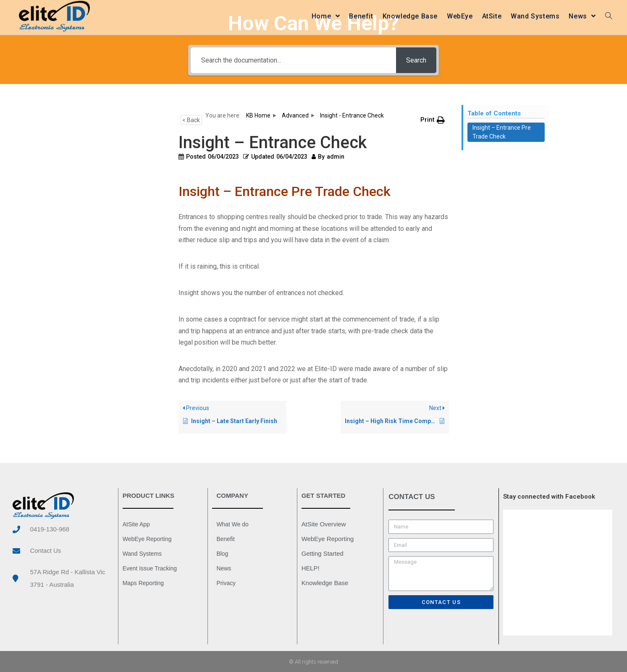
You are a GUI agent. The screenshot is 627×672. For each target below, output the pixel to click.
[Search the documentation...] (293, 60)
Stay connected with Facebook (549, 497)
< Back (191, 120)
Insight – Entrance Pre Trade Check (502, 132)
